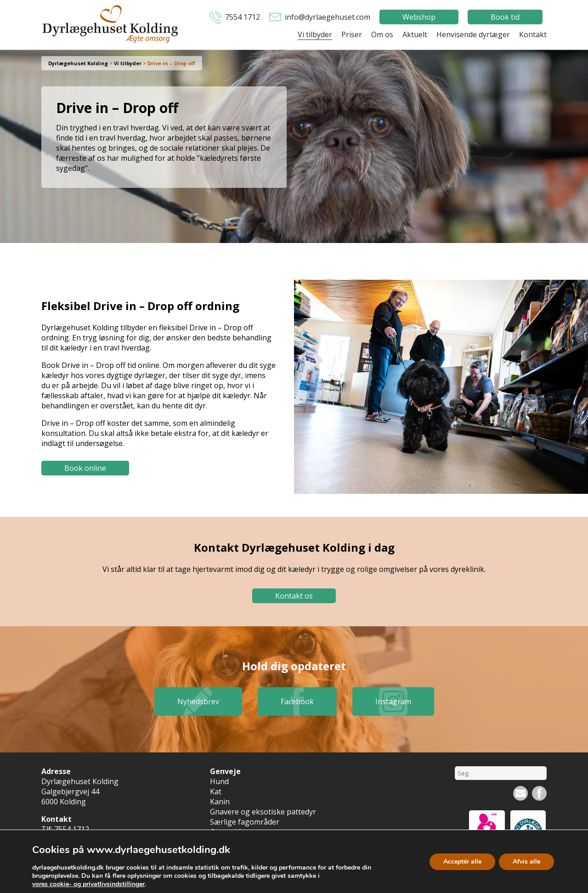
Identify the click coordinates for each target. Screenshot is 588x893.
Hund (219, 781)
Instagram (393, 701)
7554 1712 (243, 17)
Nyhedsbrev (198, 701)
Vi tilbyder (315, 34)
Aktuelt (415, 34)
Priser (352, 34)
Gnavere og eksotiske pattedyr (263, 812)
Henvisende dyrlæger (473, 34)
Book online (85, 468)
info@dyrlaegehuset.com (328, 17)
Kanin (220, 802)
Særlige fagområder (245, 822)
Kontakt (533, 34)
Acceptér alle (462, 861)
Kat (216, 791)
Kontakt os (294, 596)
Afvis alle (526, 861)
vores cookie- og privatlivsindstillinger (88, 884)
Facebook (297, 701)
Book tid (505, 17)
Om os (382, 34)
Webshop (419, 17)
